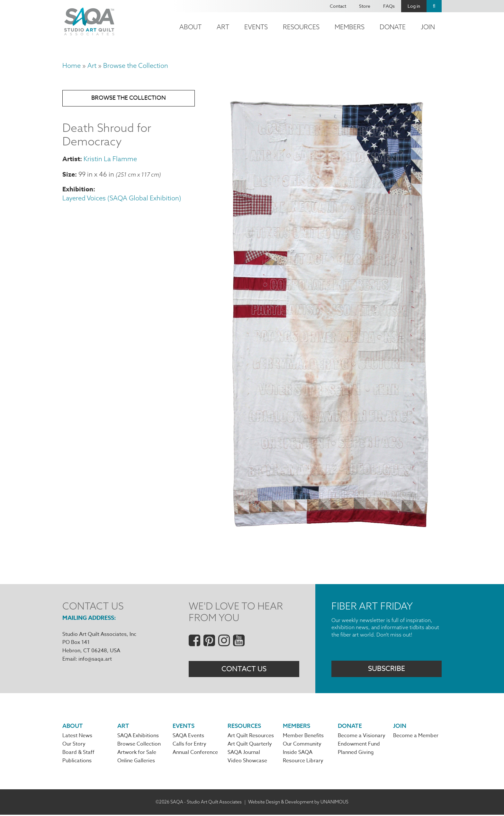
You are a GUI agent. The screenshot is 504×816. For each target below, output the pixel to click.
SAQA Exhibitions (138, 737)
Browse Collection (139, 745)
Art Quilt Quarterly (250, 745)
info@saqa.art (95, 659)
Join (428, 27)
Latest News (77, 737)
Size (69, 175)
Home (72, 65)
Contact (338, 6)
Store (365, 6)
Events (256, 27)
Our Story (74, 745)
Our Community (302, 745)
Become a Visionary (362, 737)
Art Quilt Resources (251, 737)
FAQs (389, 6)
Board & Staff (78, 754)
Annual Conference (195, 754)
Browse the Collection (136, 65)
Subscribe (387, 669)
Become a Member (416, 737)
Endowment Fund (359, 745)
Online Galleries (136, 762)
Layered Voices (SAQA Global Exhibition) (122, 199)
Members (350, 27)
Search (434, 6)
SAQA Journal (244, 754)
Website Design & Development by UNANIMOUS (298, 803)
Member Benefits (303, 737)
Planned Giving (356, 754)
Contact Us (244, 669)
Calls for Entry (189, 745)
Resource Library (303, 762)
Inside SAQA (298, 754)
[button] (328, 536)
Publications (77, 762)
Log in (414, 6)
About (190, 27)
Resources (301, 27)
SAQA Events (188, 737)
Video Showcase (247, 762)
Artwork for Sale (137, 754)
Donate (393, 27)
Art (223, 27)
